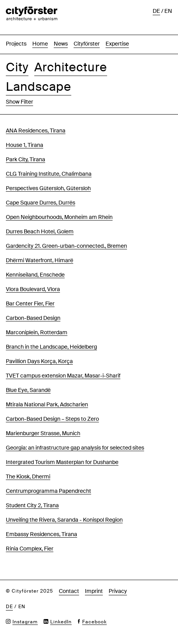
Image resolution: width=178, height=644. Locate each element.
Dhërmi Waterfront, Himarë (40, 260)
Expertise (117, 44)
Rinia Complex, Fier (30, 549)
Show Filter (19, 102)
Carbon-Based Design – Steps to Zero (52, 419)
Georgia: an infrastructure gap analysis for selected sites (75, 448)
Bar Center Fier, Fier (30, 303)
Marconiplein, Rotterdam (37, 332)
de (156, 11)
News (61, 44)
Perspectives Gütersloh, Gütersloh (48, 188)
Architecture (71, 67)
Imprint (94, 591)
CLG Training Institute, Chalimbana (49, 174)
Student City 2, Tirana (32, 505)
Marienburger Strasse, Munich (43, 433)
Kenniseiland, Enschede (35, 275)
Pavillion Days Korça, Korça (39, 361)
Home (40, 44)
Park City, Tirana (26, 159)
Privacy (118, 591)
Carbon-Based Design (33, 318)
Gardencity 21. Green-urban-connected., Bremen (66, 246)
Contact (69, 591)
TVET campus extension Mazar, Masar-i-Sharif (63, 376)
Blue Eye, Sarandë (28, 390)
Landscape (39, 87)
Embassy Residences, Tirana (41, 534)
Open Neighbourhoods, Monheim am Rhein (59, 217)
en (168, 11)
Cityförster (87, 44)
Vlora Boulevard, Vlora (33, 289)
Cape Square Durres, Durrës (41, 203)
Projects (16, 44)
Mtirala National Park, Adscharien (47, 404)
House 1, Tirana (25, 145)
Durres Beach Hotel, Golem (40, 231)
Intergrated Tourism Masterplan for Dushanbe (62, 462)
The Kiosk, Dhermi (28, 476)
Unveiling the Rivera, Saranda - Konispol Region (64, 520)
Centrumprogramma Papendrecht (48, 491)
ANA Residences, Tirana (36, 131)
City (17, 67)
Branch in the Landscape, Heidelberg (51, 347)
